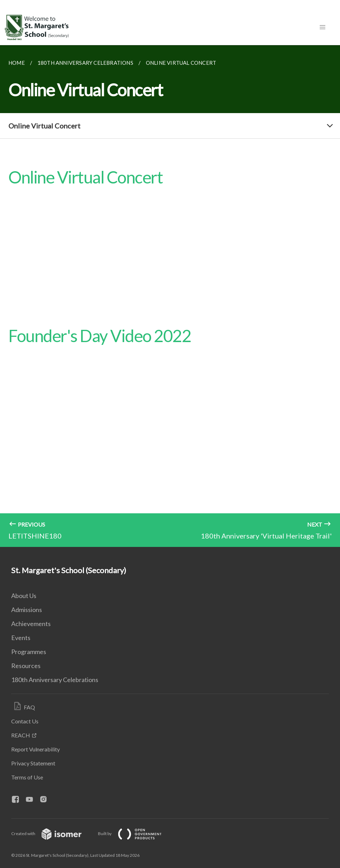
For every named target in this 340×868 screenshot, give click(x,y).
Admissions (27, 610)
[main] (170, 296)
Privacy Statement (33, 763)
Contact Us (25, 721)
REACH (21, 735)
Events (21, 638)
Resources (26, 666)
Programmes (29, 652)
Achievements (31, 624)
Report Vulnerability (36, 749)
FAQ (29, 707)
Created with (52, 834)
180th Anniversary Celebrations (55, 680)
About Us (24, 596)
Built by (135, 834)
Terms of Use (27, 777)
